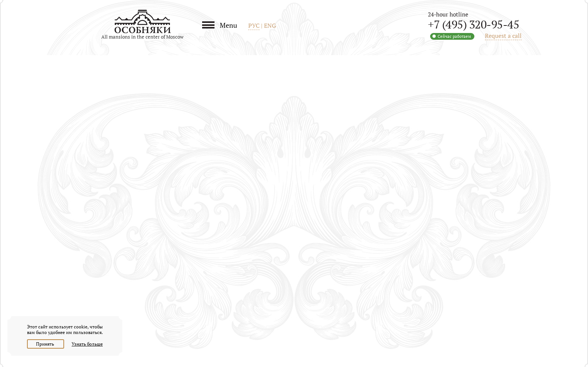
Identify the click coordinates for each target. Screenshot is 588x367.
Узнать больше (87, 344)
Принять (46, 344)
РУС (254, 25)
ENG (270, 25)
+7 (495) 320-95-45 (473, 24)
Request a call (503, 36)
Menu (228, 25)
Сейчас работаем (454, 36)
